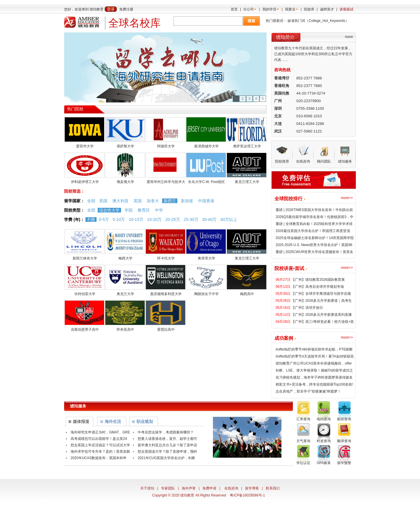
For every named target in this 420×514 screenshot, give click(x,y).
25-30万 (191, 219)
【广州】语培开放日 (307, 308)
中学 (159, 210)
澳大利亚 (120, 201)
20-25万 (173, 219)
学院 (129, 210)
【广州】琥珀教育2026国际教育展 (318, 280)
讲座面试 (346, 9)
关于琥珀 (147, 488)
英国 (138, 201)
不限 (91, 219)
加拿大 (153, 201)
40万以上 (229, 219)
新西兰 (170, 201)
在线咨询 (231, 488)
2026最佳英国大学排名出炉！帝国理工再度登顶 (313, 231)
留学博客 (252, 488)
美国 (103, 201)
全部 (91, 201)
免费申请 (209, 488)
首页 (234, 9)
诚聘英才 (327, 9)
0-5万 (104, 219)
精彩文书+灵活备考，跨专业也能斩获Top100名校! (314, 384)
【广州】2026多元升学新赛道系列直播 (322, 315)
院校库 (309, 9)
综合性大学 (109, 210)
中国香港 (206, 201)
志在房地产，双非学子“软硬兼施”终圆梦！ (308, 391)
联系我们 (273, 488)
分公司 (249, 9)
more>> (347, 198)
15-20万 (154, 219)
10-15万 (136, 219)
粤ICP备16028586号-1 (247, 495)
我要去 (290, 9)
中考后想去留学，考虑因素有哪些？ (166, 432)
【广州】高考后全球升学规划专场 (318, 287)
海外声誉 (189, 488)
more (349, 37)
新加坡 (187, 201)
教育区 (144, 210)
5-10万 (119, 219)
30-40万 (209, 219)
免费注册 (126, 9)
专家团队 (168, 488)
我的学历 (269, 9)
